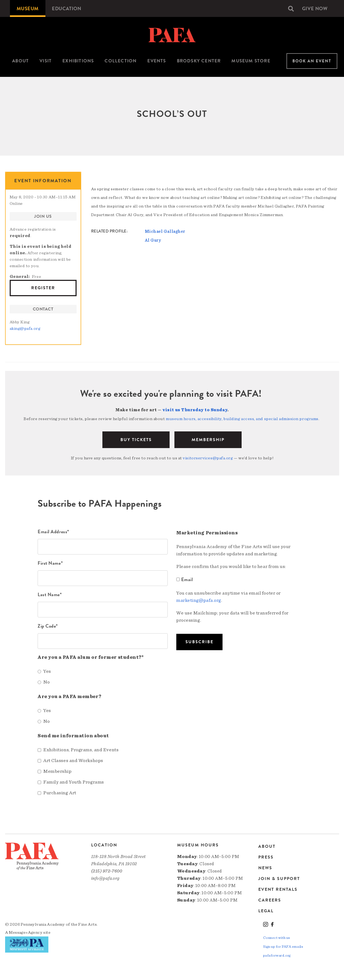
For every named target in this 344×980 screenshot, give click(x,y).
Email (185, 579)
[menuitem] (28, 8)
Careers (270, 899)
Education (67, 8)
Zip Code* (48, 625)
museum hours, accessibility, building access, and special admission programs (242, 419)
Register (43, 288)
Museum (28, 8)
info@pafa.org (105, 878)
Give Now (315, 8)
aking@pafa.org (25, 328)
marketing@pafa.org (199, 600)
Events (157, 61)
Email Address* (53, 531)
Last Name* (50, 594)
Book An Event (312, 61)
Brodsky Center (199, 61)
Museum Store (251, 61)
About (20, 61)
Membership (208, 439)
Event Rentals (278, 889)
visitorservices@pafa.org (208, 457)
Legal (266, 910)
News (265, 867)
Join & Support (279, 878)
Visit (46, 61)
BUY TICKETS (136, 439)
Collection (121, 61)
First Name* (50, 562)
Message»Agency (26, 932)
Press (266, 856)
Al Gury (153, 240)
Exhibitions (78, 61)
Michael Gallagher (165, 231)
